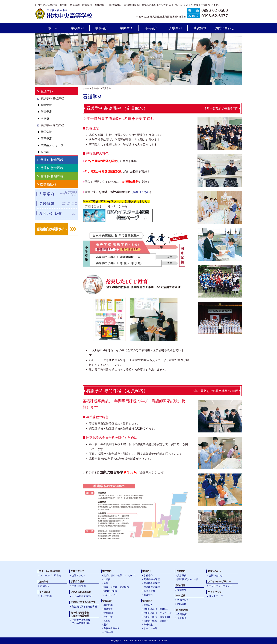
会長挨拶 (182, 614)
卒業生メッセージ (52, 145)
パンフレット (110, 595)
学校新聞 (108, 613)
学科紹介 (102, 28)
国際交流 (108, 609)
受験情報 (200, 28)
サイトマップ (216, 596)
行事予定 (46, 112)
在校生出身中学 (112, 628)
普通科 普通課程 (52, 176)
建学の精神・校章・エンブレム (120, 575)
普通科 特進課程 (52, 160)
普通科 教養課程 (52, 168)
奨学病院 (46, 105)
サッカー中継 (151, 628)
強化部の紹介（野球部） (156, 609)
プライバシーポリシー (220, 586)
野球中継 (148, 625)
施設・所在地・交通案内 (116, 587)
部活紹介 (151, 28)
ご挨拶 (107, 579)
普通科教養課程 (152, 583)
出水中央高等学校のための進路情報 (81, 622)
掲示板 (45, 118)
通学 (106, 625)
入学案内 (175, 28)
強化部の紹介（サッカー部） (159, 613)
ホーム (53, 28)
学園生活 (126, 28)
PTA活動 (182, 604)
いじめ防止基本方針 (82, 596)
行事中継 (108, 632)
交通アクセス (79, 575)
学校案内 (77, 28)
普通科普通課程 (152, 587)
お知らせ (45, 586)
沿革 (106, 583)
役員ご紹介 (183, 600)
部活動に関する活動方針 (85, 607)
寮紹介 (107, 621)
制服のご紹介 (110, 591)
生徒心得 (108, 617)
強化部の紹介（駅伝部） (156, 621)
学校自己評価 (79, 586)
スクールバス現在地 (51, 575)
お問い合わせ (225, 28)
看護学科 (47, 91)
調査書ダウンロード (188, 579)
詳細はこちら (141, 192)
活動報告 (182, 618)
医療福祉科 (48, 184)
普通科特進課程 (152, 579)
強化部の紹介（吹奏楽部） (157, 617)
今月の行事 (46, 596)
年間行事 (108, 605)
